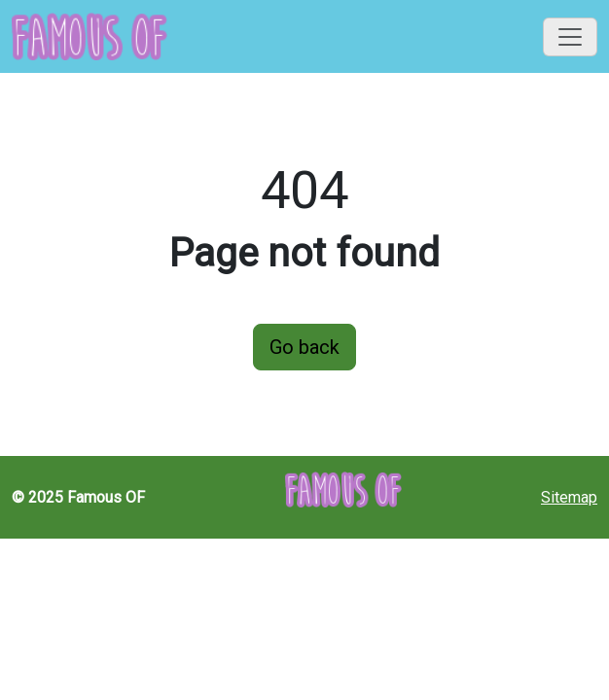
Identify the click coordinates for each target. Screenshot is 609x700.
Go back (304, 347)
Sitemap (569, 497)
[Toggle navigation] (570, 37)
